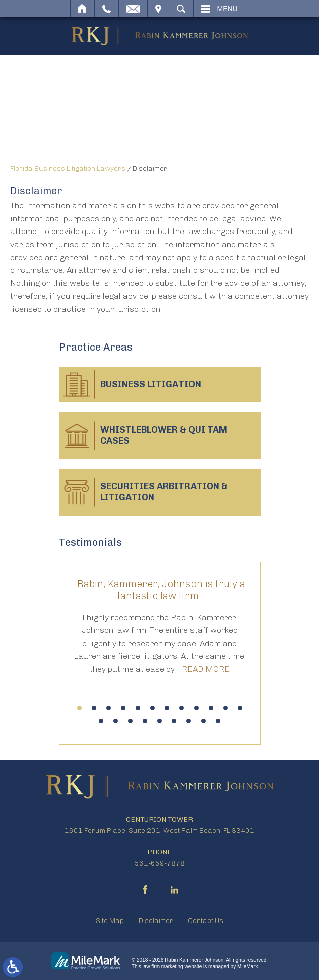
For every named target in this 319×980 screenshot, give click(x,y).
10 (211, 708)
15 (130, 721)
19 (189, 721)
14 (116, 721)
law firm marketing (163, 967)
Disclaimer (156, 921)
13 (101, 721)
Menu (228, 9)
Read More (206, 669)
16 (145, 721)
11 (226, 708)
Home (82, 9)
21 (218, 721)
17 (159, 721)
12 (240, 708)
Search (181, 9)
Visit (158, 9)
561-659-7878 (160, 863)
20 (203, 721)
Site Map (110, 921)
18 (174, 721)
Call (107, 9)
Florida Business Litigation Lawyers (68, 169)
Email (133, 9)
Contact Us (206, 921)
